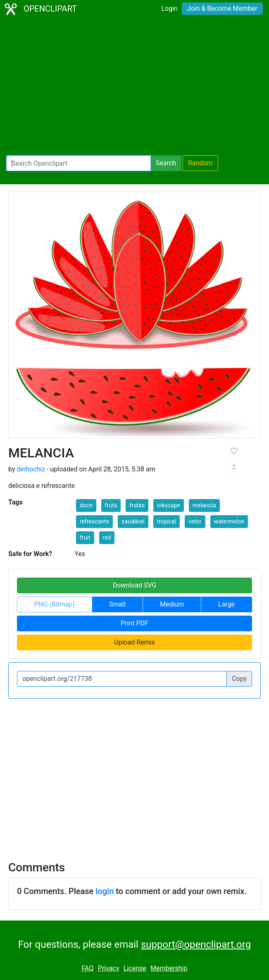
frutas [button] (137, 505)
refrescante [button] (94, 521)
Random (200, 163)
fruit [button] (85, 538)
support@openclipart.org (196, 944)
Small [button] (117, 604)
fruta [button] (111, 505)
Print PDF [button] (134, 623)
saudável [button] (133, 521)
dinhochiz (31, 469)
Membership (169, 968)
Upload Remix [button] (134, 642)
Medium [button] (172, 604)
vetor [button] (195, 521)
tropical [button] (167, 521)
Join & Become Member (222, 8)
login (105, 891)
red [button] (107, 538)
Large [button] (226, 604)
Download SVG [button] (135, 585)
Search (166, 163)
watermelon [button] (229, 521)
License (135, 968)
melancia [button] (204, 505)
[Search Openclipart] (79, 163)
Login (169, 8)
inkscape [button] (169, 505)
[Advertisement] (134, 87)
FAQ (88, 968)
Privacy (109, 968)
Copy (239, 679)
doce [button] (86, 505)
